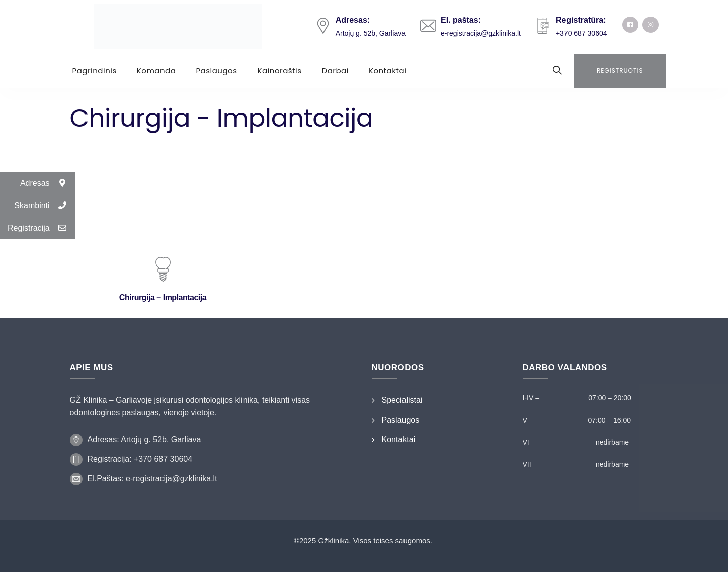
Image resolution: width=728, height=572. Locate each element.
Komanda (156, 71)
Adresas (48, 183)
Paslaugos (216, 71)
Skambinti (44, 206)
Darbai (335, 71)
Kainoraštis (280, 71)
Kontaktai (388, 71)
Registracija (41, 228)
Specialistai (402, 400)
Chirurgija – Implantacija (163, 298)
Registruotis (620, 71)
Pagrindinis (95, 71)
